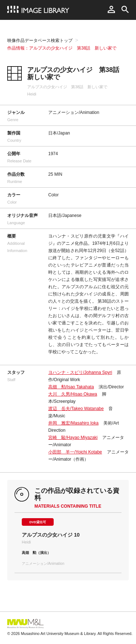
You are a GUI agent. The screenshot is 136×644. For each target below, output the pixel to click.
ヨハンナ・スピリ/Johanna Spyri (80, 372)
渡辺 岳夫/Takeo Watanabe (76, 409)
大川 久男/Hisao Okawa (73, 394)
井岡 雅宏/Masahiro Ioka (73, 423)
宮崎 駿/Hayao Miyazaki (73, 438)
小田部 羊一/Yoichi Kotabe (75, 452)
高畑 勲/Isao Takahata (71, 387)
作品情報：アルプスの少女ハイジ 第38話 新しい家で (62, 48)
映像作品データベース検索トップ (40, 40)
